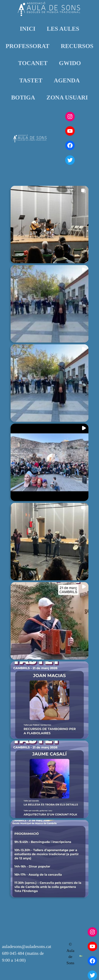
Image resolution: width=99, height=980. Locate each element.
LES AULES (63, 29)
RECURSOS (77, 46)
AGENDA (67, 80)
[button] (49, 225)
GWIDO (70, 63)
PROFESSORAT (27, 46)
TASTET (31, 80)
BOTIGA (23, 98)
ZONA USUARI (67, 98)
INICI (28, 29)
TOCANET (33, 63)
